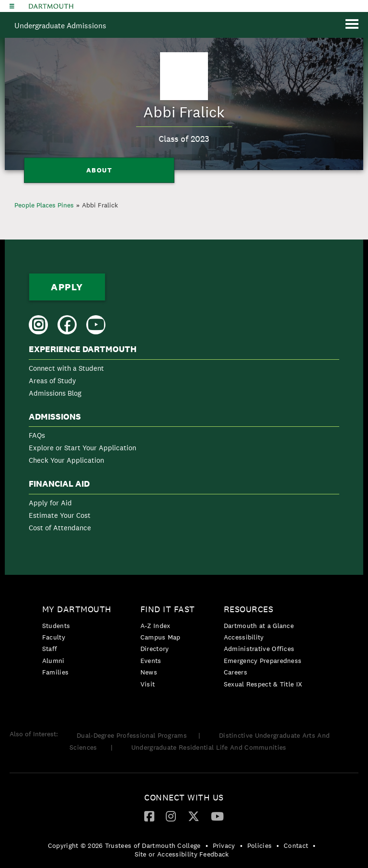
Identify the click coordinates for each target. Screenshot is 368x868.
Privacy (224, 845)
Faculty (54, 637)
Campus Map (161, 637)
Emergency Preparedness (263, 661)
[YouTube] (217, 816)
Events (151, 661)
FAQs (37, 435)
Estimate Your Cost (60, 515)
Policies (259, 845)
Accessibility (244, 637)
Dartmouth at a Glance (259, 626)
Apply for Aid (50, 503)
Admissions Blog (55, 393)
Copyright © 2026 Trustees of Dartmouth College (124, 845)
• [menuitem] (207, 845)
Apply (67, 287)
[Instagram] (171, 816)
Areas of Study (52, 381)
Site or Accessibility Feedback (182, 854)
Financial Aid (59, 484)
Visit (148, 684)
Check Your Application (66, 460)
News (149, 672)
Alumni (53, 661)
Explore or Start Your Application (82, 448)
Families (55, 672)
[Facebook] (149, 816)
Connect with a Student (66, 368)
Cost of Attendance (60, 528)
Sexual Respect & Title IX (263, 684)
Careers (236, 672)
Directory (155, 649)
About (99, 170)
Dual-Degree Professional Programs (132, 735)
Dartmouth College (51, 6)
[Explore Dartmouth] (12, 6)
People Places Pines (44, 205)
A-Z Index (155, 626)
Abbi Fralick (100, 205)
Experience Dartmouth (83, 349)
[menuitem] (184, 373)
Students (56, 626)
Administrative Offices (259, 649)
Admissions (55, 417)
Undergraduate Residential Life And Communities (209, 747)
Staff (50, 649)
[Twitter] (194, 816)
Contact (296, 845)
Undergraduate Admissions (60, 26)
